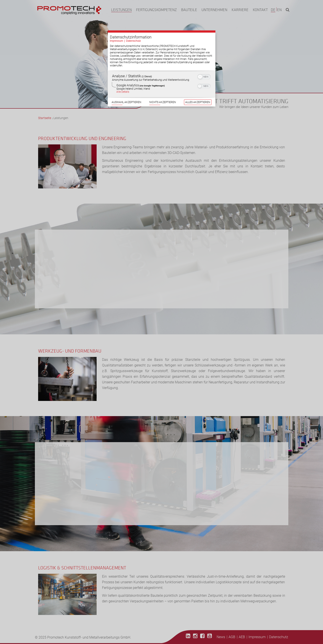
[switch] (204, 70)
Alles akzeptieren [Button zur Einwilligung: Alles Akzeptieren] (198, 96)
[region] (162, 78)
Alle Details (123, 86)
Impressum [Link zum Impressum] (116, 34)
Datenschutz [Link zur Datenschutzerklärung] (133, 34)
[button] (200, 71)
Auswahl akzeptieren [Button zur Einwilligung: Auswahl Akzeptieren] (126, 96)
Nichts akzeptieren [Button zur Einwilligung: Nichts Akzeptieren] (163, 96)
